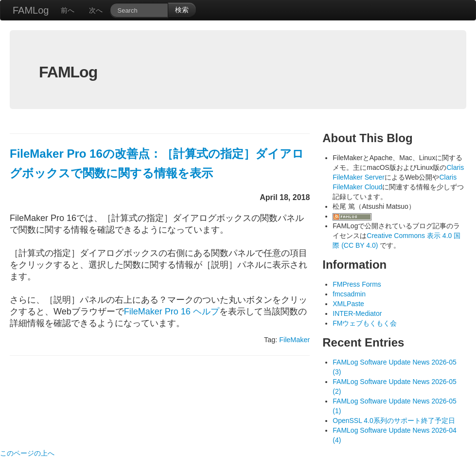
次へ (96, 10)
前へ (68, 10)
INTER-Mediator (357, 313)
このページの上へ (27, 453)
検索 (182, 10)
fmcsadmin (349, 294)
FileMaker (294, 340)
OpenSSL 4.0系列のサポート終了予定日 (394, 421)
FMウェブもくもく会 (365, 323)
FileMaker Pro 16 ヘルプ (172, 311)
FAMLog (31, 10)
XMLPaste (348, 304)
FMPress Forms (357, 284)
